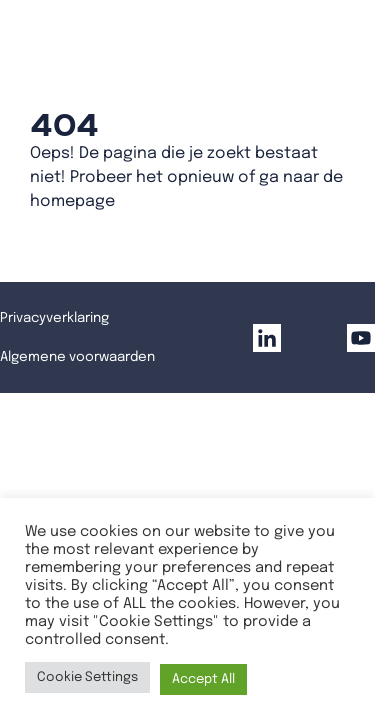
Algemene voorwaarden (77, 357)
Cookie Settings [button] (87, 677)
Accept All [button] (203, 679)
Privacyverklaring (54, 318)
